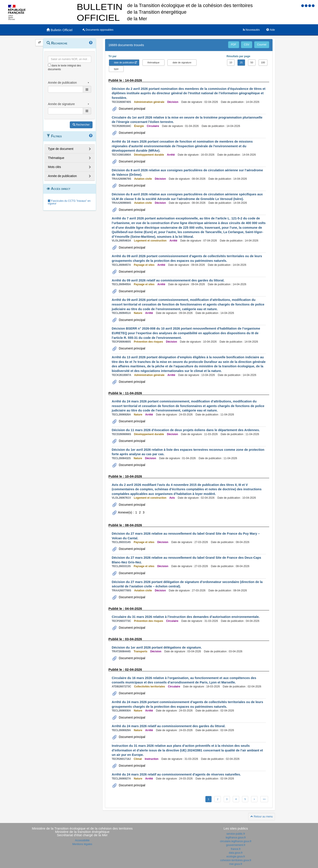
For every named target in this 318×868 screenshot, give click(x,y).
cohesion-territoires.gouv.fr (236, 860)
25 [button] (241, 62)
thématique (153, 62)
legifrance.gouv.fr (236, 838)
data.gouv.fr (236, 853)
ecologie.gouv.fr (236, 857)
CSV (247, 45)
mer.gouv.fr (236, 864)
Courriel (262, 45)
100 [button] (263, 62)
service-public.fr (236, 834)
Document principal (132, 109)
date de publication (124, 62)
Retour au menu (262, 817)
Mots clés (54, 167)
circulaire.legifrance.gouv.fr (236, 841)
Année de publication (62, 176)
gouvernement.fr (236, 845)
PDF (234, 45)
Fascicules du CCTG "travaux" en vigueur (69, 202)
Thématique (56, 158)
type (116, 69)
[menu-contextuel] (49, 65)
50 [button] (252, 62)
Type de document (61, 149)
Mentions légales (82, 844)
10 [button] (231, 62)
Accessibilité (82, 840)
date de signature (182, 62)
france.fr (236, 849)
